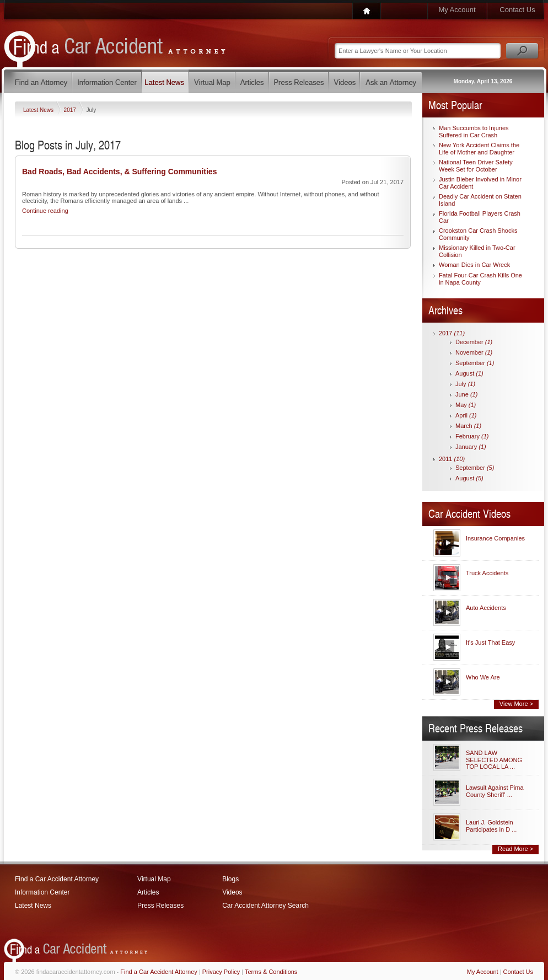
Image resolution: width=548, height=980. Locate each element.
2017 (71, 110)
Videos (232, 892)
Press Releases (160, 906)
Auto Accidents (486, 608)
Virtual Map (154, 879)
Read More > (515, 849)
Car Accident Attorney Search (265, 906)
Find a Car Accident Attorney (57, 879)
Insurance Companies (495, 538)
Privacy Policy (221, 972)
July (465, 384)
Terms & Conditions (271, 972)
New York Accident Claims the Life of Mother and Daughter (479, 149)
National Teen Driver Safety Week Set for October (476, 166)
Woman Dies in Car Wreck (474, 265)
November (474, 352)
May (466, 405)
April (466, 415)
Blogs (230, 879)
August (469, 373)
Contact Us (517, 10)
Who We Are (483, 677)
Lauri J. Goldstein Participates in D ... (491, 826)
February (472, 436)
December (474, 342)
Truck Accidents (487, 573)
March (468, 426)
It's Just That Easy (490, 642)
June (466, 394)
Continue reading (45, 211)
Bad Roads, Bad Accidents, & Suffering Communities (119, 172)
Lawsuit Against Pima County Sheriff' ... (495, 791)
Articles (148, 892)
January (471, 447)
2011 (452, 459)
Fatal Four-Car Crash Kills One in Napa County (480, 279)
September (475, 363)
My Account (457, 10)
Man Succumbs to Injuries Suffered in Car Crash (474, 132)
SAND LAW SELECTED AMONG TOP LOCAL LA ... (494, 760)
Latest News (39, 110)
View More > (516, 704)
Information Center (42, 892)
